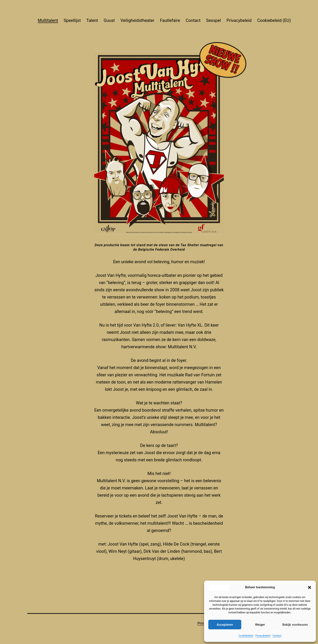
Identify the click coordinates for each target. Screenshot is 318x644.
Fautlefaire (170, 20)
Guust (109, 20)
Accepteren (225, 625)
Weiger (260, 625)
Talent (92, 20)
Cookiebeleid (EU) (274, 20)
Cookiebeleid (246, 636)
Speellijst (72, 20)
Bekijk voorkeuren (295, 625)
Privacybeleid (263, 636)
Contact (277, 636)
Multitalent (48, 20)
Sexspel (214, 20)
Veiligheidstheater (137, 20)
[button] (309, 587)
